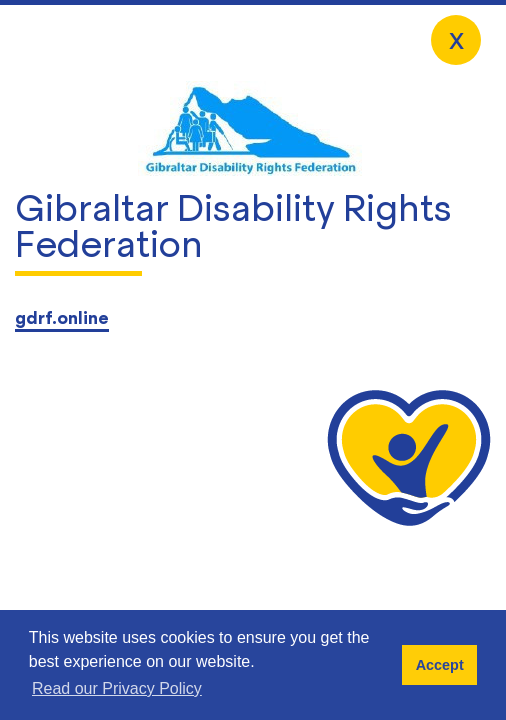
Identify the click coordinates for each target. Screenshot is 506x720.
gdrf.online (62, 318)
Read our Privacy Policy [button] (117, 688)
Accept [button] (440, 665)
